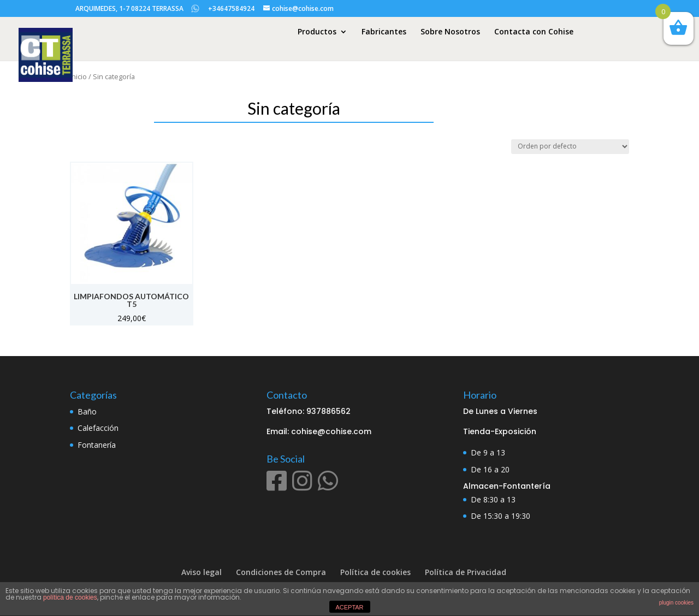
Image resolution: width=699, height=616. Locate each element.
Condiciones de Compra (281, 572)
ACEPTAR (349, 607)
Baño (87, 411)
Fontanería (97, 445)
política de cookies (70, 597)
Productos (317, 32)
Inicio (78, 76)
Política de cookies (375, 572)
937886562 (328, 411)
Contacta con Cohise (534, 32)
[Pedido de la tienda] (570, 147)
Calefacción (98, 428)
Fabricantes (384, 32)
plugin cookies (676, 603)
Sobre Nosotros (450, 32)
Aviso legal (202, 572)
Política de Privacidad (466, 572)
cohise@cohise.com (331, 431)
